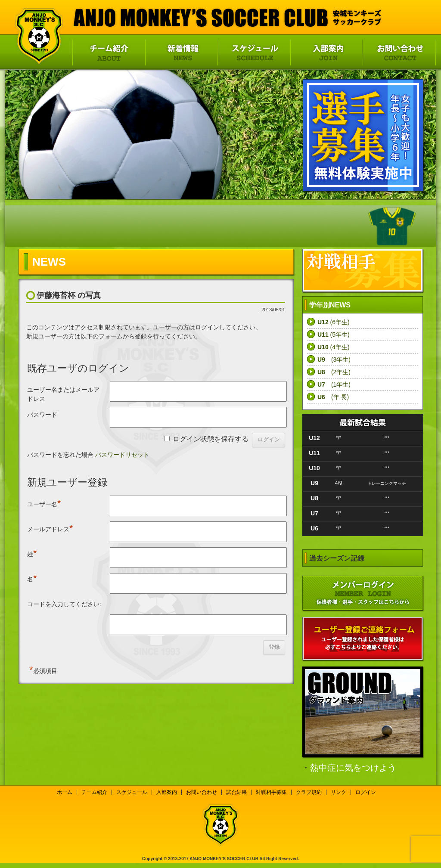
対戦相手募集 (271, 792)
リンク (339, 792)
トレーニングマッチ (387, 483)
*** (387, 438)
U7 (314, 513)
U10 (314, 468)
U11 (314, 453)
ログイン (366, 792)
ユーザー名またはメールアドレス (63, 394)
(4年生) (334, 347)
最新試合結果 (363, 422)
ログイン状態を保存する (211, 439)
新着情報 (181, 53)
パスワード (42, 415)
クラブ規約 (309, 792)
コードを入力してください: (64, 604)
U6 (314, 528)
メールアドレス (50, 528)
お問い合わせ (399, 53)
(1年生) (334, 384)
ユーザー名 (44, 503)
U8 (314, 498)
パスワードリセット (122, 455)
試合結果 (236, 792)
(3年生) (334, 360)
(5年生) (334, 335)
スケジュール (253, 53)
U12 (314, 438)
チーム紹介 (108, 53)
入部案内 (326, 53)
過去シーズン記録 (337, 558)
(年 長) (333, 397)
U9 (314, 483)
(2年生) (334, 372)
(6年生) (334, 322)
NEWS (49, 262)
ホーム (65, 792)
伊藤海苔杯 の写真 (69, 295)
